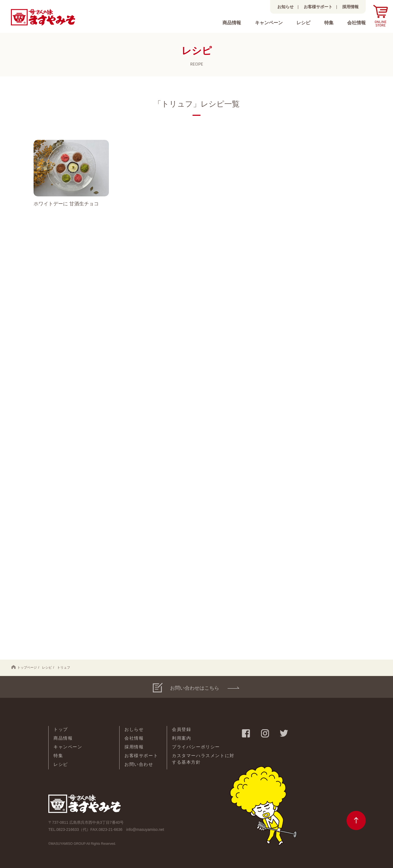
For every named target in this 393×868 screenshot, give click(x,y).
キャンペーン (269, 23)
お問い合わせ (139, 764)
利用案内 (181, 738)
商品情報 (232, 23)
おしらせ (134, 729)
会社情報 (356, 23)
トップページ (24, 667)
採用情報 (350, 7)
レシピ (303, 23)
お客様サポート (318, 7)
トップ (61, 729)
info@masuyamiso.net (145, 829)
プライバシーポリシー (196, 747)
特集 (329, 23)
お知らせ (285, 7)
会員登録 (181, 729)
